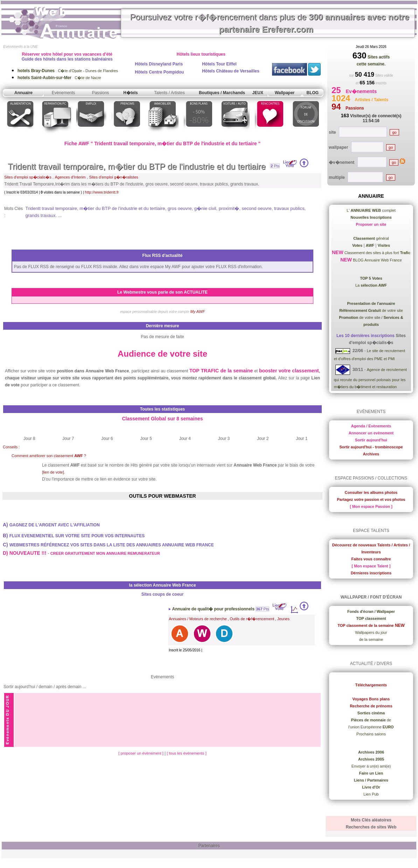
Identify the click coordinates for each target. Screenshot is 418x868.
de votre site (371, 310)
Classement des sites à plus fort (377, 253)
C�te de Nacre (59, 78)
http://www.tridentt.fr (102, 192)
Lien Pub (371, 794)
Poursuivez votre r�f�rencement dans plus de (270, 23)
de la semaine (371, 639)
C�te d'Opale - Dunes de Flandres (68, 71)
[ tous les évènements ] (186, 753)
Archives (371, 454)
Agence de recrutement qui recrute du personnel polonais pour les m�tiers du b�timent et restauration (370, 378)
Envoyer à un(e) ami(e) (371, 766)
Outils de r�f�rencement (252, 619)
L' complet (371, 210)
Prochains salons (371, 734)
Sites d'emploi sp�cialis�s (28, 177)
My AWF (198, 311)
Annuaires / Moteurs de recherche (198, 619)
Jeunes (283, 619)
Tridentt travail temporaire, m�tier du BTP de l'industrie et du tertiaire (137, 166)
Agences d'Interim (70, 177)
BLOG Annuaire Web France (377, 260)
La (371, 285)
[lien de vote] (53, 472)
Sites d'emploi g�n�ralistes (114, 177)
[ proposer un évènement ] (141, 753)
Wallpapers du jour (371, 632)
